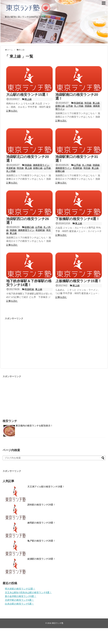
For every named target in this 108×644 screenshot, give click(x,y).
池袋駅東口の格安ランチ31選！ (77, 159)
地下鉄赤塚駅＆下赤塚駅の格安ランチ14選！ (29, 283)
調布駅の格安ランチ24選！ (41, 505)
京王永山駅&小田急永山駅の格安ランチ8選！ (28, 593)
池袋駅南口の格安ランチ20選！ (77, 96)
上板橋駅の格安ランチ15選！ (78, 281)
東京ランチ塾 (58, 623)
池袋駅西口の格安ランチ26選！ (28, 221)
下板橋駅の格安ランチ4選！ (77, 219)
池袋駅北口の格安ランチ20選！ (28, 159)
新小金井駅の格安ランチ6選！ (21, 596)
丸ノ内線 (79, 106)
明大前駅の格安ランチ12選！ (20, 589)
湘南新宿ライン (41, 165)
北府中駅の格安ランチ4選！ (19, 600)
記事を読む (12, 111)
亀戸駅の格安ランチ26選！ (41, 541)
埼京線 (88, 103)
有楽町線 (78, 103)
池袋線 (88, 106)
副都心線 (60, 106)
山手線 (69, 106)
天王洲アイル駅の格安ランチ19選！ (46, 487)
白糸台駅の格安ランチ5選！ (19, 604)
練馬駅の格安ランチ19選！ (41, 523)
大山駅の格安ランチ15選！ (28, 95)
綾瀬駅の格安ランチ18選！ (41, 559)
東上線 (28, 99)
